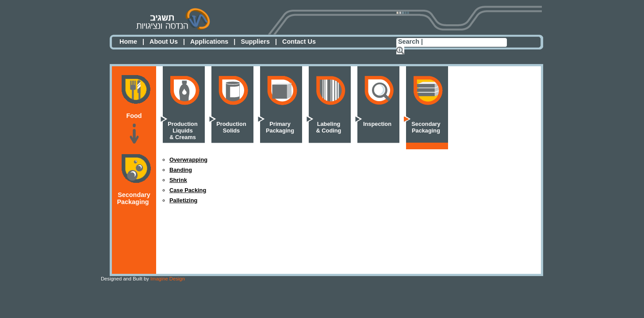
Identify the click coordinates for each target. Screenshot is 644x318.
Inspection (377, 124)
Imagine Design (143, 279)
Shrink (178, 180)
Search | (410, 42)
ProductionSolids (231, 127)
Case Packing (188, 190)
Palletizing (183, 200)
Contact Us (299, 42)
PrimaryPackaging (280, 127)
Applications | (213, 42)
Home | (132, 42)
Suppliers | (259, 42)
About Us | (167, 42)
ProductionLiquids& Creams (183, 131)
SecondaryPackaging (426, 127)
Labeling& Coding (329, 127)
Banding (181, 170)
